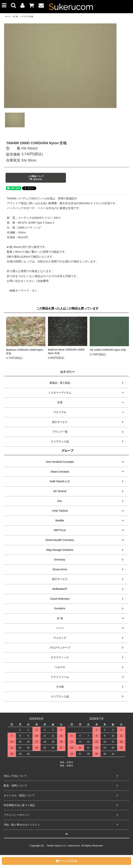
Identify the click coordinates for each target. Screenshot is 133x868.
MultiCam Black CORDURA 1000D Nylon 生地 (66, 351)
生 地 (16, 16)
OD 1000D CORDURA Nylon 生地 (108, 350)
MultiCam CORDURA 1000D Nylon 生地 (25, 352)
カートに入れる (67, 861)
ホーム (8, 16)
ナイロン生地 (27, 16)
